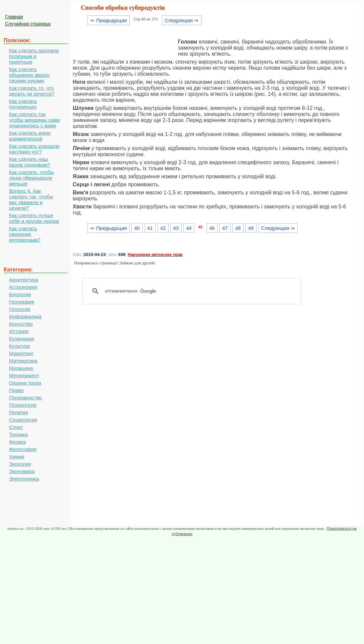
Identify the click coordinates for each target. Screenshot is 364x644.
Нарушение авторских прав (155, 255)
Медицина (21, 368)
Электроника (24, 479)
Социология (23, 420)
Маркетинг (21, 353)
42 (163, 228)
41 (150, 228)
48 (238, 228)
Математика (23, 361)
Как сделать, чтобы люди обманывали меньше (32, 178)
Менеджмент (24, 375)
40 (137, 228)
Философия (23, 449)
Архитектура (24, 280)
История (19, 331)
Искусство (21, 324)
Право (16, 390)
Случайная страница (28, 24)
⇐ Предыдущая (109, 20)
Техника (18, 434)
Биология (20, 294)
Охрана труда (25, 383)
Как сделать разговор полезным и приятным (34, 56)
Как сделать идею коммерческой (30, 136)
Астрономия (23, 287)
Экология (20, 464)
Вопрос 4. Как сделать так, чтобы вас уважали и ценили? (31, 199)
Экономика (22, 471)
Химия (17, 457)
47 (225, 228)
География (22, 302)
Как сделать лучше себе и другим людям (34, 218)
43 (176, 228)
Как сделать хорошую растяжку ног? (34, 149)
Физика (17, 442)
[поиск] (194, 291)
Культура (19, 346)
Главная (14, 17)
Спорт (16, 427)
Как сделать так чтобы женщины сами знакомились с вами (35, 120)
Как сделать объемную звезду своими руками (29, 75)
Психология (23, 405)
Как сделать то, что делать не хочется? (32, 91)
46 (212, 228)
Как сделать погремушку (23, 104)
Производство (25, 398)
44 (189, 228)
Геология (20, 309)
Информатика (25, 316)
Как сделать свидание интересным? (25, 234)
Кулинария (22, 339)
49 (251, 228)
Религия (18, 412)
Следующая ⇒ (181, 20)
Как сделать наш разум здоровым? (30, 162)
